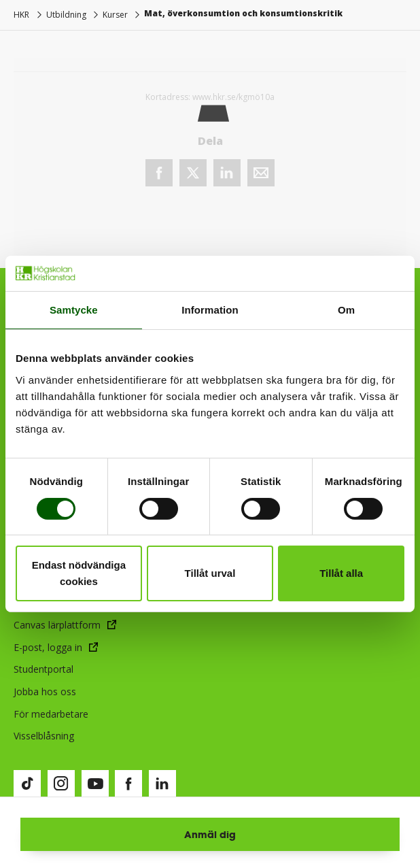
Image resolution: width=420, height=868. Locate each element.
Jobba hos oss (45, 691)
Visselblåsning (44, 736)
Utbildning (66, 15)
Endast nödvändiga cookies (79, 573)
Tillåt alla (341, 573)
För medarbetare (51, 714)
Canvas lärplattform (57, 625)
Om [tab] (346, 310)
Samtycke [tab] (74, 310)
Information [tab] (210, 310)
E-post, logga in (48, 647)
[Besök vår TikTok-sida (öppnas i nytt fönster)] (27, 784)
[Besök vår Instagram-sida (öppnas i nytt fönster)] (61, 784)
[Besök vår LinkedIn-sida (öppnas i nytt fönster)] (162, 784)
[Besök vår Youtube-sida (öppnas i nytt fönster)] (95, 784)
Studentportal (43, 669)
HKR (21, 15)
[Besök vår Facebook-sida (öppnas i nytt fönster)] (128, 784)
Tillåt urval (210, 573)
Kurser (115, 15)
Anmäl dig (210, 834)
